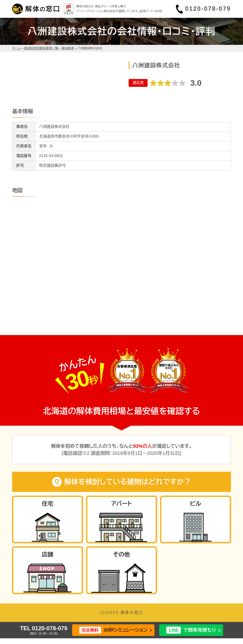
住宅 (47, 504)
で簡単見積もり (191, 630)
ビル (195, 504)
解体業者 (68, 48)
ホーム (16, 48)
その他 (121, 554)
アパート (121, 504)
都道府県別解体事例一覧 (41, 48)
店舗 (47, 554)
